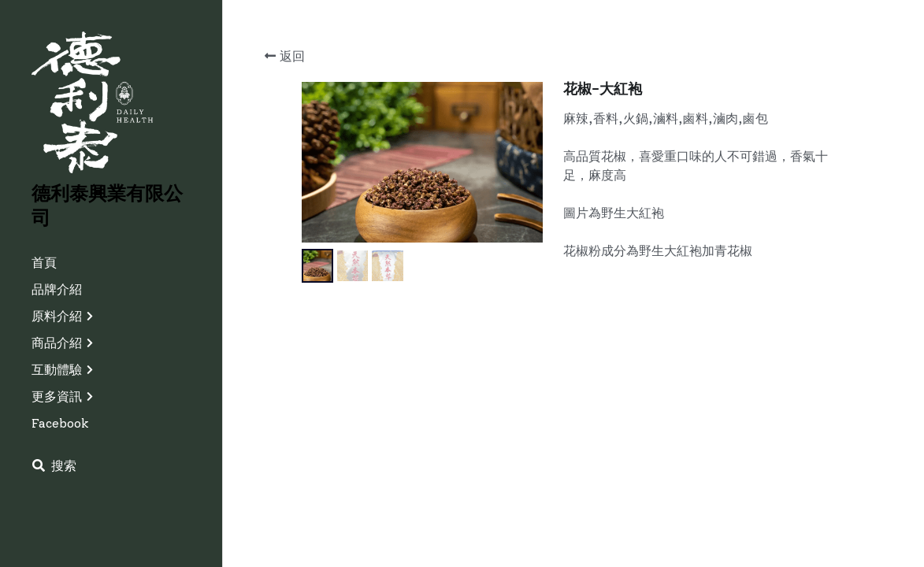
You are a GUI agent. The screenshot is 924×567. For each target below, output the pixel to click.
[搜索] (54, 466)
